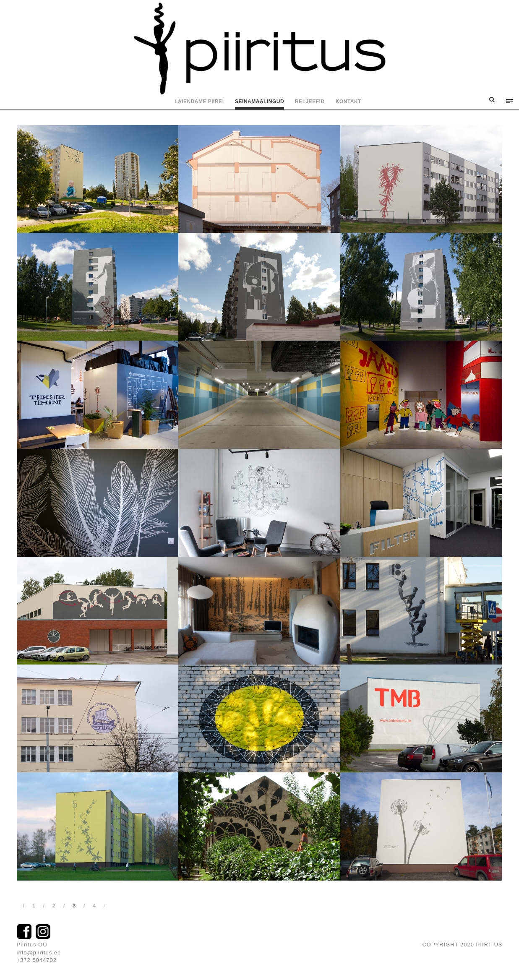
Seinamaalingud (259, 102)
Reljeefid (310, 102)
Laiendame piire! (199, 102)
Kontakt (348, 102)
